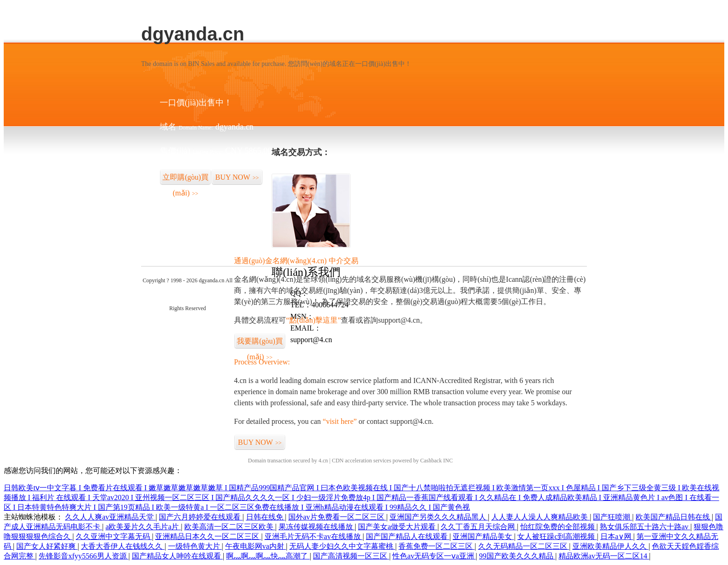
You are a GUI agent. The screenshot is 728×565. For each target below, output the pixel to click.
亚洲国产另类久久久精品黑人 (439, 517)
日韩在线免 (266, 517)
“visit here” (340, 421)
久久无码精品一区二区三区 (524, 546)
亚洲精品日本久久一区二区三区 (208, 536)
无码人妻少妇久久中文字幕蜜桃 (342, 546)
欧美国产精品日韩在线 (674, 517)
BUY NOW (237, 177)
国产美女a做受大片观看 (398, 527)
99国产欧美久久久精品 (517, 556)
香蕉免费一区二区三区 (436, 546)
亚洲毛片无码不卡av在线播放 (314, 536)
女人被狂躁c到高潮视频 (557, 536)
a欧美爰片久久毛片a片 (143, 527)
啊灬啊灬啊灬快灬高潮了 (268, 556)
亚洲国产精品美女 (483, 536)
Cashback (431, 461)
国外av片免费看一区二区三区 (337, 517)
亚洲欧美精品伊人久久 (611, 546)
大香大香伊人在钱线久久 (123, 546)
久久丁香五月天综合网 (479, 527)
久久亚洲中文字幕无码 (114, 536)
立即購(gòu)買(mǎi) (185, 179)
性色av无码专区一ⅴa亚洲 (434, 556)
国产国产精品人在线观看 (408, 536)
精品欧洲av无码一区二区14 (604, 556)
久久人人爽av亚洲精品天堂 (110, 517)
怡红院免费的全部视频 (559, 527)
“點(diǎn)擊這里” (313, 320)
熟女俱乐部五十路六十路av (645, 527)
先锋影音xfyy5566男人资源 (83, 556)
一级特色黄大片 (195, 546)
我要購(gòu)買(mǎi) (260, 343)
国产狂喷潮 (612, 517)
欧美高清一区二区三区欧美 (230, 527)
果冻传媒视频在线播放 (317, 527)
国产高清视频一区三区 (351, 556)
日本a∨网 (617, 536)
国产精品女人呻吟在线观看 (177, 556)
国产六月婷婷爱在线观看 (201, 517)
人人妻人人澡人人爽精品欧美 (540, 517)
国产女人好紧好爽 (47, 546)
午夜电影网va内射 (256, 546)
